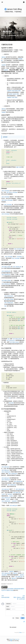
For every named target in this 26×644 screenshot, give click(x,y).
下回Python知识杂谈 (5, 597)
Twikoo (20, 633)
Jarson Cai (17, 639)
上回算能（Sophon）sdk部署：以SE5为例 (19, 597)
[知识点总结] (13, 35)
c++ (19, 35)
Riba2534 (12, 639)
